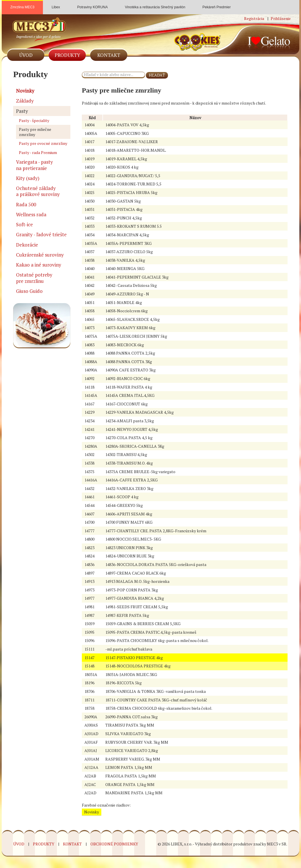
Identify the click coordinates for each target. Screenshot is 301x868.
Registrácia (254, 18)
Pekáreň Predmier (217, 5)
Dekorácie (27, 245)
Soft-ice (24, 224)
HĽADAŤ (157, 75)
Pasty (22, 111)
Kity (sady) (28, 178)
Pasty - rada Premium (38, 152)
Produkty (67, 55)
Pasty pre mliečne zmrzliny (35, 132)
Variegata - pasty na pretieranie (34, 165)
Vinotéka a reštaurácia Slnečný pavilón (155, 5)
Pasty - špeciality (34, 120)
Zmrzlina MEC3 (22, 7)
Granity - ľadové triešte (41, 234)
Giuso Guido (29, 291)
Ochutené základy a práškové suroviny (38, 191)
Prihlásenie (281, 18)
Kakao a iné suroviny (39, 265)
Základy (25, 101)
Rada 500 (26, 204)
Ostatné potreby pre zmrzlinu (34, 278)
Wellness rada (31, 214)
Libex (56, 5)
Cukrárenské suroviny (40, 255)
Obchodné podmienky (114, 844)
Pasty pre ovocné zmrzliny (43, 143)
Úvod (26, 55)
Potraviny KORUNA (93, 5)
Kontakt (109, 55)
